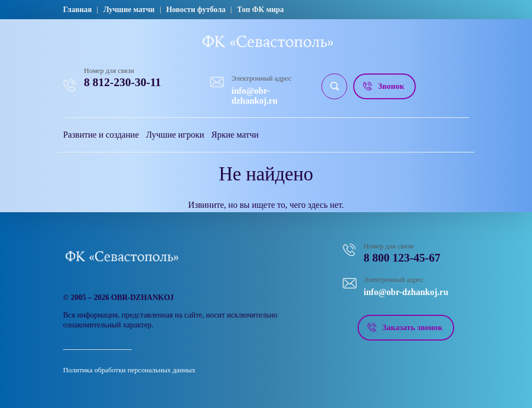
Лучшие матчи (129, 10)
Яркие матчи (235, 135)
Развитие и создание (101, 135)
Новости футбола (196, 10)
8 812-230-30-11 (123, 82)
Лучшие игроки (175, 135)
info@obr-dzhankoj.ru (254, 96)
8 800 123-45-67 (402, 258)
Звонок (391, 86)
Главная (77, 10)
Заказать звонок (412, 327)
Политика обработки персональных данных (129, 370)
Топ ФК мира (260, 10)
